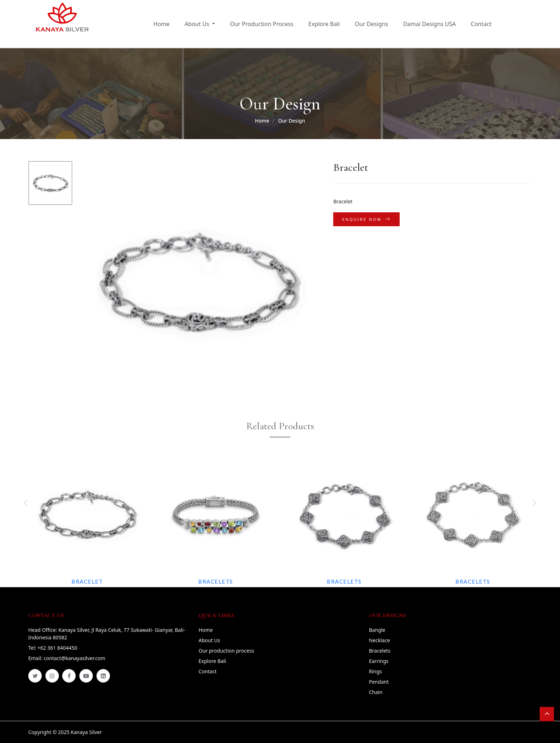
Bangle (377, 630)
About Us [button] (198, 24)
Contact (481, 24)
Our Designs (372, 24)
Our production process (226, 651)
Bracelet (87, 581)
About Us (209, 640)
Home (161, 24)
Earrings (379, 661)
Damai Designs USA (430, 24)
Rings (375, 671)
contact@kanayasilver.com (74, 658)
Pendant (379, 682)
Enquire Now (362, 219)
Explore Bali (324, 24)
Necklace (379, 640)
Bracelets (216, 581)
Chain (376, 692)
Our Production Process (262, 24)
